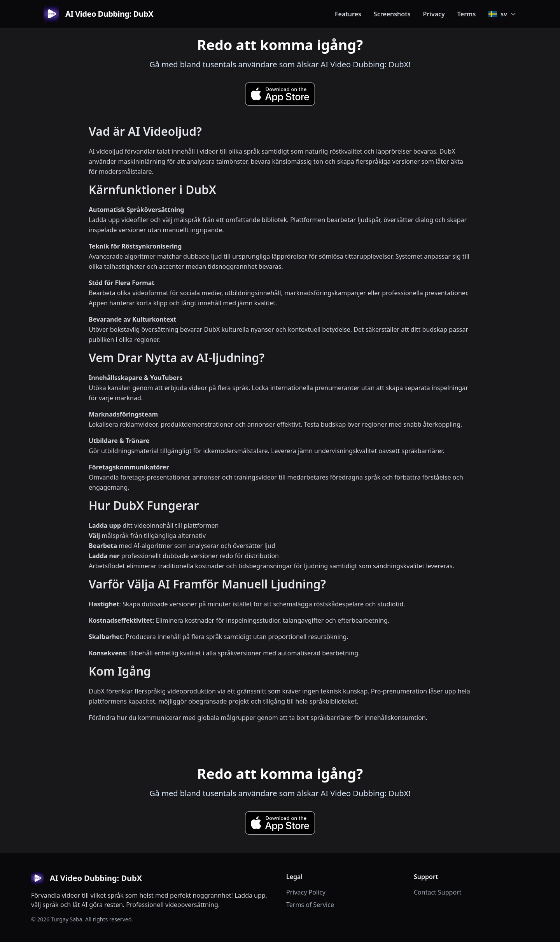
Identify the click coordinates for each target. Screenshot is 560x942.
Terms (467, 14)
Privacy (434, 14)
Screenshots (392, 14)
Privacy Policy (306, 892)
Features (348, 14)
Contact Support (437, 892)
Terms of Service (310, 905)
